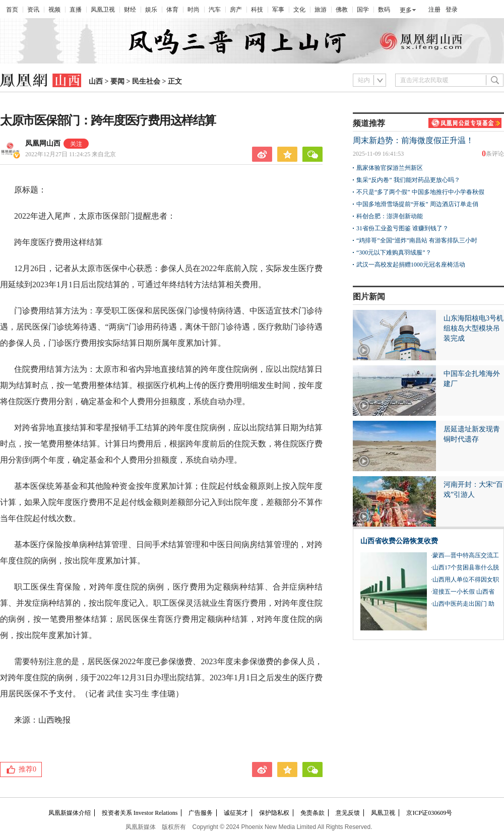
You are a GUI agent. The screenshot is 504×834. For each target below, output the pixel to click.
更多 (406, 10)
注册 (434, 10)
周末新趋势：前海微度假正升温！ (413, 140)
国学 (363, 10)
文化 (299, 10)
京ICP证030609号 (429, 813)
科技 (257, 10)
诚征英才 (236, 813)
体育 (172, 10)
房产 (236, 10)
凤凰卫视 (103, 10)
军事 (278, 10)
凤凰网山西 (43, 143)
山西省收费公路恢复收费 (399, 541)
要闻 (117, 81)
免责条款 (312, 813)
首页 (12, 10)
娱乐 (151, 10)
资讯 (33, 10)
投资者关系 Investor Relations (140, 813)
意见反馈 (348, 813)
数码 (384, 10)
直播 (76, 10)
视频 (54, 10)
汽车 (215, 10)
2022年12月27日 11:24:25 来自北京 (71, 154)
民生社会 (146, 81)
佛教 (342, 10)
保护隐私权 (274, 813)
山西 (96, 81)
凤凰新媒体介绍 (70, 813)
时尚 (194, 10)
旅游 (321, 10)
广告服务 (201, 813)
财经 (130, 10)
